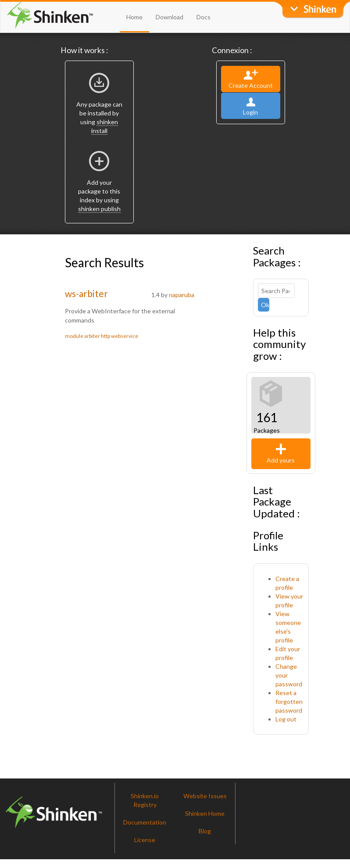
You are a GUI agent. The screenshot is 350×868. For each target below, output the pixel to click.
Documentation (145, 822)
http (105, 336)
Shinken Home (205, 813)
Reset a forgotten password (289, 701)
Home (134, 17)
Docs (204, 17)
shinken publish (99, 209)
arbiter (92, 336)
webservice (125, 336)
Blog (205, 831)
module (74, 336)
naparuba (182, 295)
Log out (286, 719)
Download (170, 17)
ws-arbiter (86, 293)
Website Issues (205, 796)
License (145, 840)
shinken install (105, 126)
